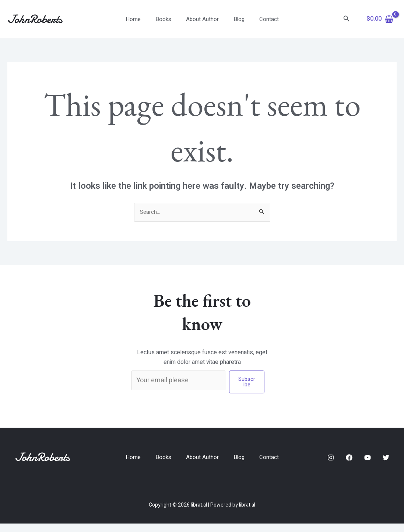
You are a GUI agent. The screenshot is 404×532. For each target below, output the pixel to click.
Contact (262, 19)
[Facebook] (349, 462)
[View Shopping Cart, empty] (380, 19)
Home (140, 19)
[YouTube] (368, 462)
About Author (202, 19)
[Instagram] (331, 462)
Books (167, 19)
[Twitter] (386, 462)
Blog (235, 19)
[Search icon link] (347, 19)
